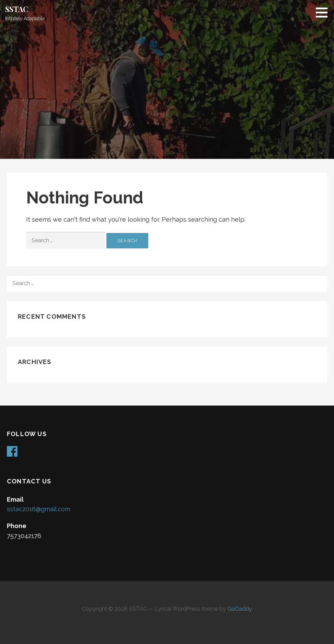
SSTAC (17, 9)
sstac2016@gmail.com (39, 509)
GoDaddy (240, 609)
